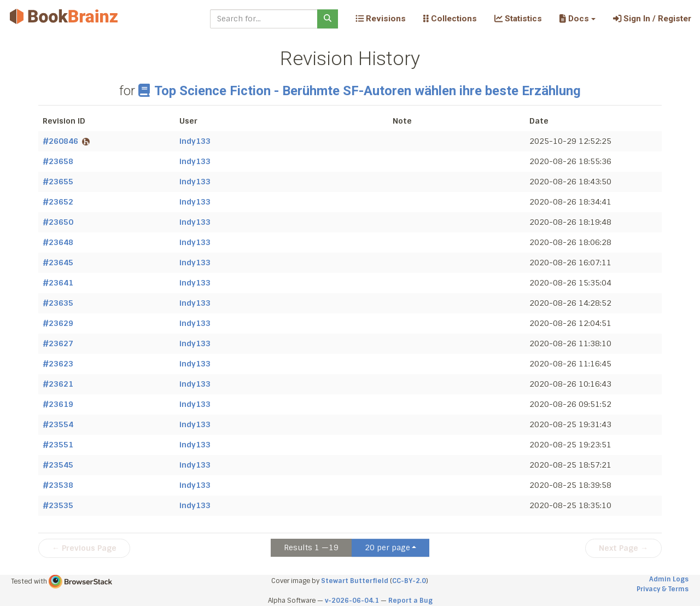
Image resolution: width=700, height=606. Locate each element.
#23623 (58, 364)
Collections (450, 19)
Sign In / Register (652, 19)
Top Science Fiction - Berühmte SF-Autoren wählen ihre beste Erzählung (359, 91)
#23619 (58, 404)
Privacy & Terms (663, 589)
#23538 (58, 485)
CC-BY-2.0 (409, 581)
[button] (577, 19)
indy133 (195, 141)
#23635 (58, 303)
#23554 (58, 424)
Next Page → (623, 548)
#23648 (58, 242)
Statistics (518, 19)
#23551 (58, 445)
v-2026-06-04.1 (352, 601)
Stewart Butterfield (355, 581)
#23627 (58, 343)
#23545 (58, 465)
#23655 (58, 182)
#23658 (58, 161)
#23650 (58, 222)
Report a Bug (410, 601)
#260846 (66, 141)
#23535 (58, 505)
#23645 (58, 263)
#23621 (58, 384)
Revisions (381, 19)
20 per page (387, 547)
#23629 (58, 323)
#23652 (58, 202)
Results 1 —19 (311, 547)
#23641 (58, 283)
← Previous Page (84, 548)
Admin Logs (669, 579)
